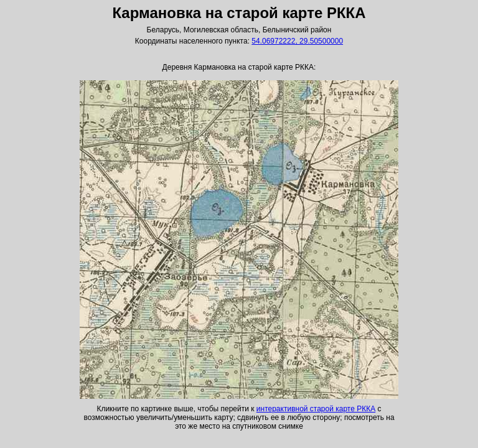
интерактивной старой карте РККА (316, 409)
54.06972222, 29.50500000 (297, 41)
